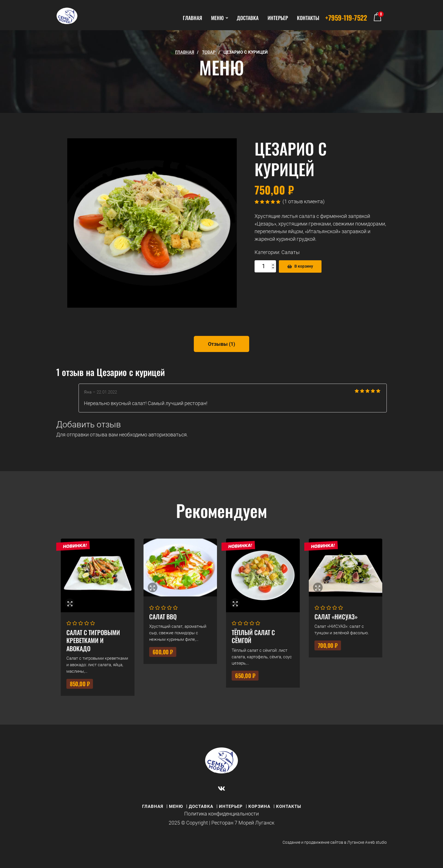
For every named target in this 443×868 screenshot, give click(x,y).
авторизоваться (168, 435)
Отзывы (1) (221, 344)
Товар (209, 52)
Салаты (291, 252)
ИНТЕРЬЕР (278, 18)
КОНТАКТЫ (308, 18)
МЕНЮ (219, 18)
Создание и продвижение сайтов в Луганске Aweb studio (335, 842)
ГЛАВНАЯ (192, 18)
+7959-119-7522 (346, 18)
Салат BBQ (163, 616)
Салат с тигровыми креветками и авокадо (93, 640)
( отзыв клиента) (304, 201)
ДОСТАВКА (248, 18)
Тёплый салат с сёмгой (253, 636)
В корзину (304, 266)
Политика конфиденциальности (221, 814)
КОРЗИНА (259, 806)
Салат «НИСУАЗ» (336, 616)
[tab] (221, 344)
